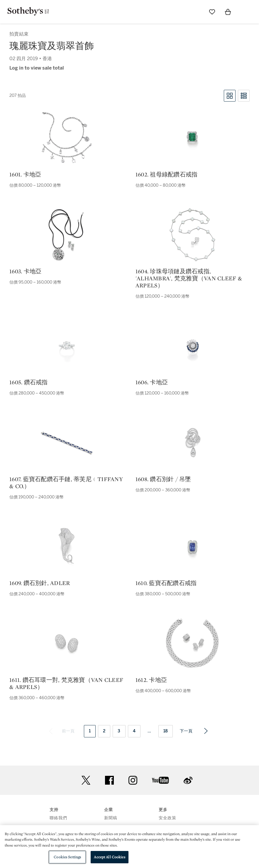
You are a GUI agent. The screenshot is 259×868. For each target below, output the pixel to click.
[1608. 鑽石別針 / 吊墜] (192, 443)
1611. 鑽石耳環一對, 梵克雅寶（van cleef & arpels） (66, 683)
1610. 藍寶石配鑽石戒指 (166, 583)
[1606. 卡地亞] (192, 346)
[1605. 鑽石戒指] (67, 346)
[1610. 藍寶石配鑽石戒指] (192, 547)
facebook (109, 780)
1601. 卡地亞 (25, 174)
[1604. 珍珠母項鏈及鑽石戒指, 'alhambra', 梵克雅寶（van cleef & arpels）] (192, 235)
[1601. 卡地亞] (67, 138)
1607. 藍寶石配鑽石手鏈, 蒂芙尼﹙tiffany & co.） (66, 483)
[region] (129, 847)
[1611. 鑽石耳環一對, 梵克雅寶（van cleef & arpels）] (67, 643)
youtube (160, 780)
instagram (133, 780)
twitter (86, 780)
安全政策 (167, 818)
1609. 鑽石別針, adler (40, 583)
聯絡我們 (58, 818)
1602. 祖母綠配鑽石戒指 (167, 174)
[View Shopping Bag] (228, 12)
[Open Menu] (244, 12)
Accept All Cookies (109, 857)
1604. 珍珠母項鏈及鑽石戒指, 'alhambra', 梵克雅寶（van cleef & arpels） (189, 278)
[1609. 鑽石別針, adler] (67, 547)
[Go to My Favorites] (212, 12)
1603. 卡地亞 (25, 271)
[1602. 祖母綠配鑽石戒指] (192, 138)
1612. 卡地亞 (151, 680)
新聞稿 (111, 818)
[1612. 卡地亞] (192, 643)
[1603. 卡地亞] (67, 235)
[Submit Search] (196, 12)
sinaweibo (188, 780)
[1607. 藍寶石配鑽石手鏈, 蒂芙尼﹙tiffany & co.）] (67, 443)
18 (166, 731)
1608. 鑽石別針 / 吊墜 (163, 479)
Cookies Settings (67, 857)
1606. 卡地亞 (152, 382)
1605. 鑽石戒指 (29, 382)
